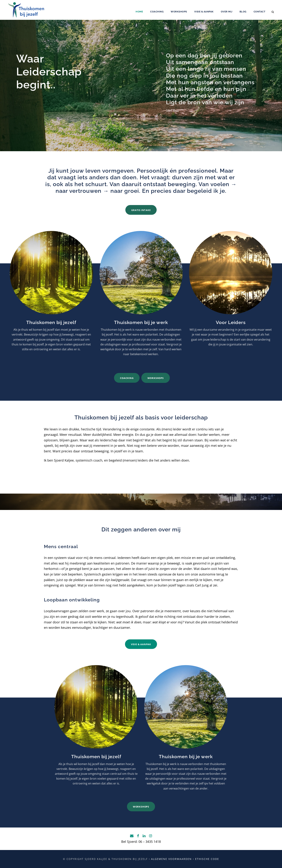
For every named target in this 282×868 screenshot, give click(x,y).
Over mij (227, 12)
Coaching (157, 12)
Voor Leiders (231, 322)
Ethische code (207, 859)
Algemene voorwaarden (171, 859)
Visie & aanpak (204, 12)
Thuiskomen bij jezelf (51, 322)
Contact (260, 12)
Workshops (179, 12)
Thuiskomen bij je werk (141, 322)
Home (139, 12)
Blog (243, 12)
